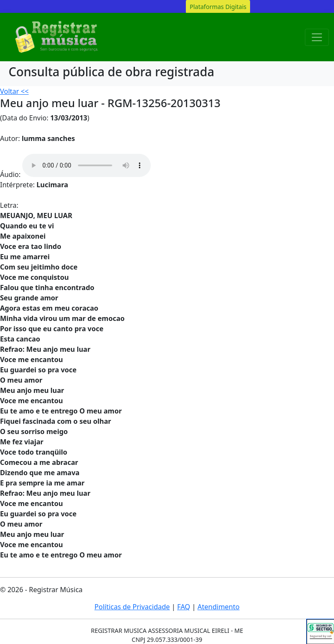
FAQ (184, 607)
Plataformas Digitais (218, 7)
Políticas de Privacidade (132, 607)
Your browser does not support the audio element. (86, 165)
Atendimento (218, 607)
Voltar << (14, 91)
